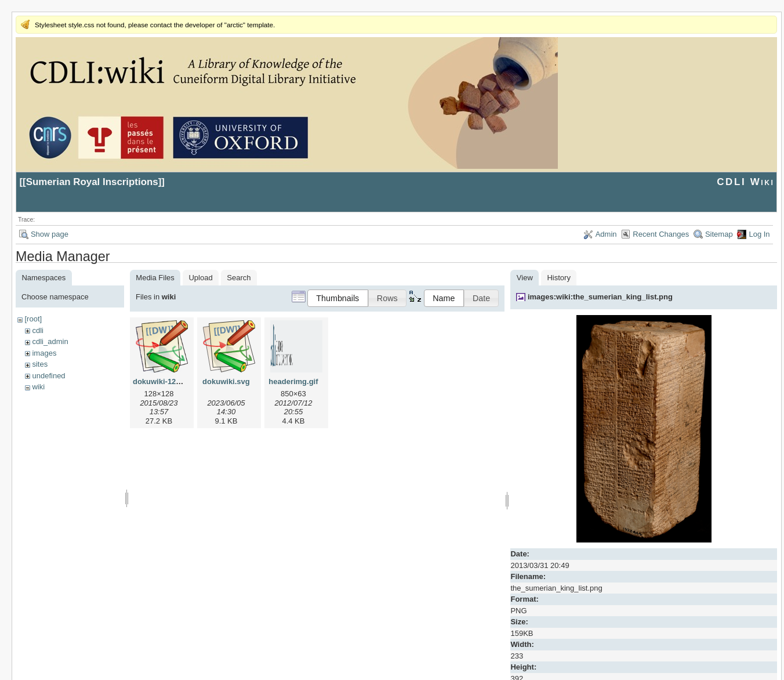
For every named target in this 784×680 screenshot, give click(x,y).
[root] (33, 319)
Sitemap (719, 234)
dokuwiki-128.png (164, 381)
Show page (50, 234)
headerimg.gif (293, 381)
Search (239, 278)
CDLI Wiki (745, 182)
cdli (38, 330)
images (44, 353)
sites (40, 364)
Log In (759, 234)
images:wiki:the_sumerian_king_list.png (600, 297)
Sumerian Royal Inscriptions (92, 182)
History (558, 278)
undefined (48, 376)
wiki (38, 387)
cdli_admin (50, 341)
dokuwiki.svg (226, 381)
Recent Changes (661, 234)
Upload (200, 278)
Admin (606, 234)
